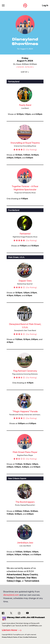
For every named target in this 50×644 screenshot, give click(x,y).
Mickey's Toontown (16, 578)
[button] (25, 73)
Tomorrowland (32, 581)
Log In (45, 5)
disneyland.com (11, 595)
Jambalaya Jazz (25, 543)
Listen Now (12, 630)
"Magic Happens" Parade (25, 411)
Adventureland (14, 574)
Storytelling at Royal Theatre (25, 143)
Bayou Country (30, 574)
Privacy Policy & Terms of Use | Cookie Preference (19, 637)
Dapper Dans (25, 281)
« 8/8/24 (20, 67)
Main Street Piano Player (25, 452)
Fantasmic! (25, 234)
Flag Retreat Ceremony (25, 371)
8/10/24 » (30, 67)
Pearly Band (25, 105)
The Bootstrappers (25, 502)
